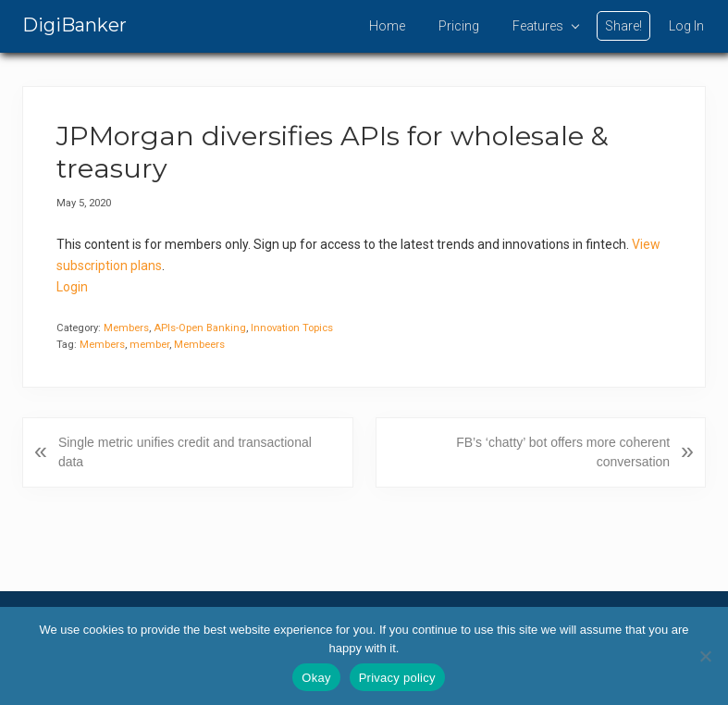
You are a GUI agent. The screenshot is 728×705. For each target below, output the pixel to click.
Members (126, 328)
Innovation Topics (292, 328)
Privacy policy (397, 678)
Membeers (199, 345)
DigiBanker (74, 25)
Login (72, 287)
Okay (316, 678)
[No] (705, 656)
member (149, 345)
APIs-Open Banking (200, 328)
